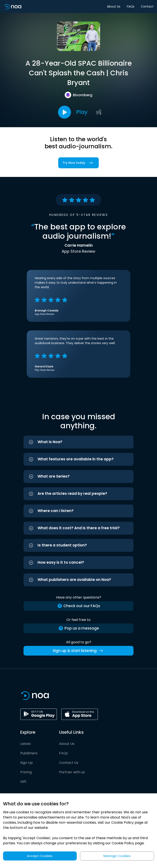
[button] (78, 442)
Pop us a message (79, 628)
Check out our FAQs (79, 606)
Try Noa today (78, 163)
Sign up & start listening (79, 651)
